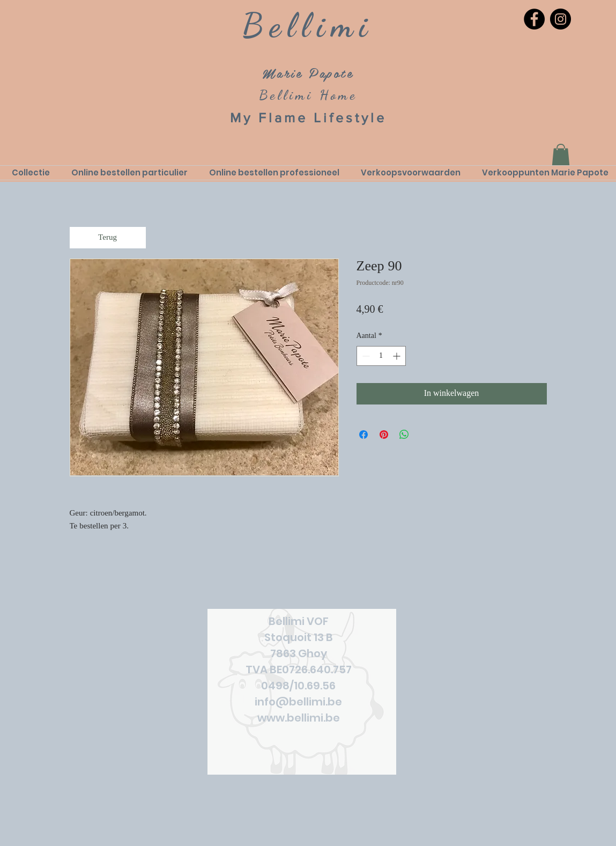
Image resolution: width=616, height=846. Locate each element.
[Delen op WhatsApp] (404, 435)
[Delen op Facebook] (363, 435)
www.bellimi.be (299, 718)
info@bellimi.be (298, 702)
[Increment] (398, 356)
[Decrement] (365, 356)
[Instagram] (561, 19)
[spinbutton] (381, 356)
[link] (561, 155)
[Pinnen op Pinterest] (384, 435)
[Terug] (108, 238)
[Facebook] (534, 19)
